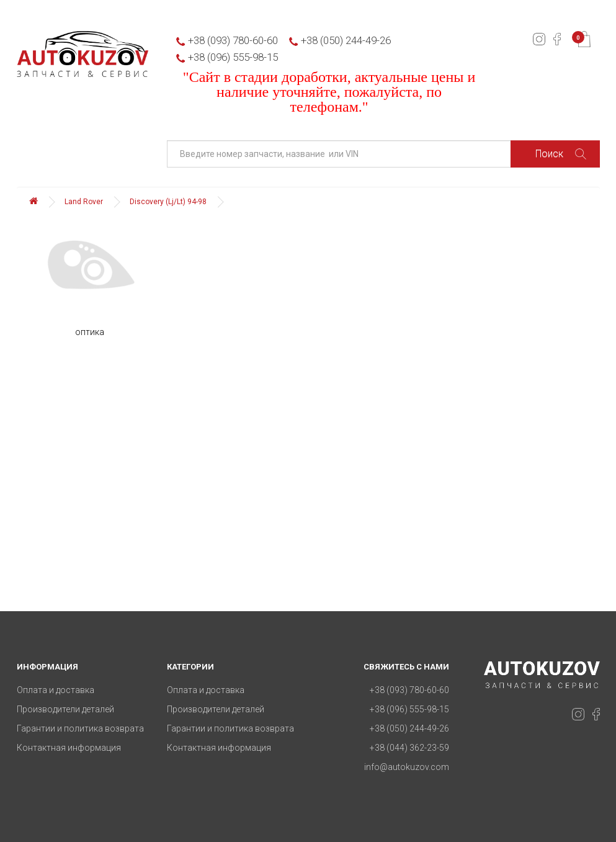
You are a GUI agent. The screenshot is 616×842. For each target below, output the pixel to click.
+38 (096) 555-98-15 (233, 57)
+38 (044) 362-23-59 (409, 748)
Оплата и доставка (56, 690)
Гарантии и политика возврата (80, 728)
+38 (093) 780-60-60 (233, 40)
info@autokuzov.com (407, 767)
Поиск (561, 154)
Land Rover (84, 202)
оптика (90, 332)
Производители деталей (65, 709)
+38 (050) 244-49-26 (346, 40)
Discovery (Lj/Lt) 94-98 (168, 202)
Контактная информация (69, 748)
